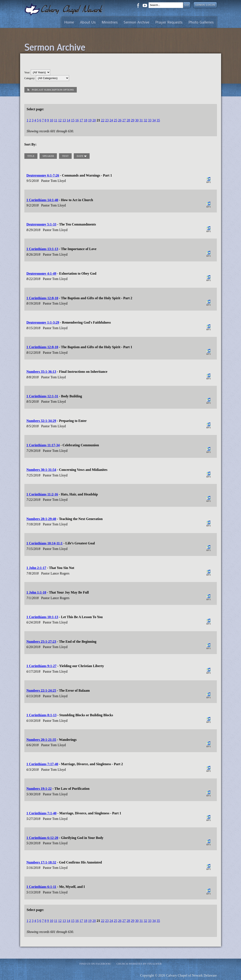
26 (120, 120)
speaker (48, 156)
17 (81, 120)
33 (150, 120)
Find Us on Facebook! (95, 964)
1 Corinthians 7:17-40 (42, 764)
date (82, 156)
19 (90, 120)
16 (77, 120)
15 (73, 120)
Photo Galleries (201, 22)
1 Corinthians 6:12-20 (42, 838)
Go (187, 5)
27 (124, 120)
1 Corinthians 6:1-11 (41, 887)
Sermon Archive (136, 22)
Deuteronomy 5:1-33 (41, 224)
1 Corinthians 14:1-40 (42, 200)
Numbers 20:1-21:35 (41, 740)
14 (68, 120)
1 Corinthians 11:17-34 (43, 445)
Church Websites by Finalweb (139, 964)
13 (64, 120)
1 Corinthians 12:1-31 (42, 396)
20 (94, 120)
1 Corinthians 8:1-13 (41, 715)
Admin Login (205, 5)
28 (128, 120)
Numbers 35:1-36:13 (41, 372)
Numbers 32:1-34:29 (41, 421)
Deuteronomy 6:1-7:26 (43, 175)
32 (145, 120)
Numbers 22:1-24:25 (41, 690)
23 (107, 120)
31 (141, 120)
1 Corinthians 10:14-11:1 (45, 543)
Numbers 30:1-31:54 (41, 470)
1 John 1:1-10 (36, 592)
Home (69, 22)
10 (52, 120)
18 (86, 120)
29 (133, 120)
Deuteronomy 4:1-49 (41, 273)
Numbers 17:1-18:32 (41, 862)
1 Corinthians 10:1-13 (42, 617)
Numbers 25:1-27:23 (41, 642)
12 (60, 120)
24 (111, 120)
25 (115, 120)
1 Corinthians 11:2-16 (42, 494)
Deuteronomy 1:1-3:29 (43, 322)
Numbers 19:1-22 (39, 789)
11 (56, 120)
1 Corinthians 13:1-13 (42, 249)
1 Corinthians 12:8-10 (42, 298)
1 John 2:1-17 (36, 568)
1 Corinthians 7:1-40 (41, 813)
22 (103, 120)
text (65, 156)
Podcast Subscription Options (51, 90)
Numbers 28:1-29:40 (41, 519)
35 (158, 120)
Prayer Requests (169, 22)
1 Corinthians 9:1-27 (41, 666)
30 (137, 120)
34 (154, 120)
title (31, 156)
